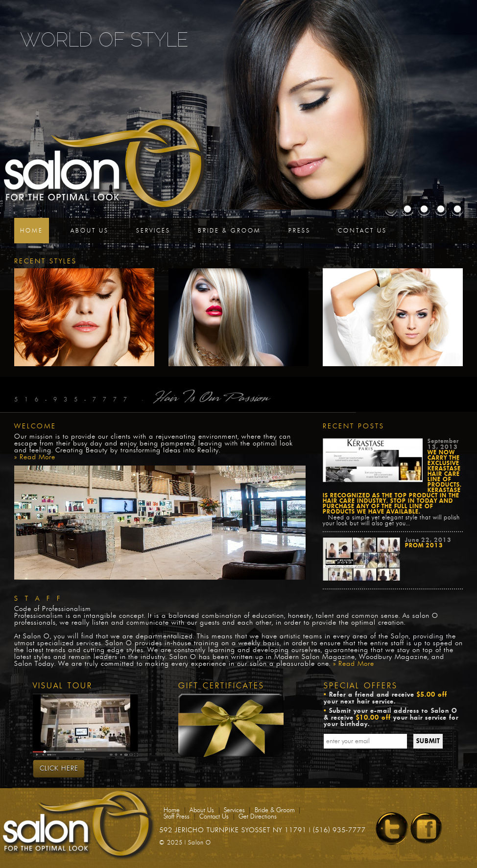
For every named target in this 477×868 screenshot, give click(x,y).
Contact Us (362, 231)
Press (299, 231)
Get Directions (258, 817)
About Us (90, 231)
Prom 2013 (424, 546)
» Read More (35, 457)
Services (153, 231)
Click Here (59, 769)
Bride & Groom (229, 231)
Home (32, 231)
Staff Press (177, 817)
